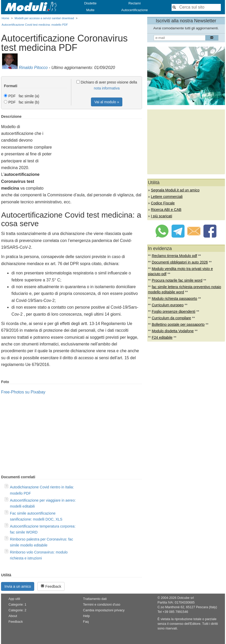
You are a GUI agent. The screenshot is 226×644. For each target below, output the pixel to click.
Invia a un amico (18, 586)
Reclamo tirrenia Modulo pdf (174, 256)
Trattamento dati (95, 599)
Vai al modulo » (107, 102)
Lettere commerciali (167, 197)
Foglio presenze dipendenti (173, 311)
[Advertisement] (98, 151)
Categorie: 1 (17, 605)
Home (5, 18)
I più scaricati (161, 216)
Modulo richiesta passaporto (174, 299)
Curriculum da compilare (171, 318)
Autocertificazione (135, 10)
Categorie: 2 (17, 610)
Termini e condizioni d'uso (102, 605)
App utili (14, 599)
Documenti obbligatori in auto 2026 (180, 262)
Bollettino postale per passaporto (178, 324)
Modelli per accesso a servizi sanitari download (44, 18)
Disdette (90, 3)
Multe (90, 10)
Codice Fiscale (163, 203)
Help (86, 616)
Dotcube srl (186, 598)
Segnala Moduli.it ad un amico (175, 190)
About (13, 616)
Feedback (51, 586)
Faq (86, 622)
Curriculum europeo (168, 305)
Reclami (135, 3)
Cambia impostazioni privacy (104, 610)
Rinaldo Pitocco (33, 68)
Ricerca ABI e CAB (166, 210)
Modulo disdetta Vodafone (173, 331)
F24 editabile (162, 337)
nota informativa (107, 88)
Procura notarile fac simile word (177, 280)
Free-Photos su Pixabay (23, 392)
